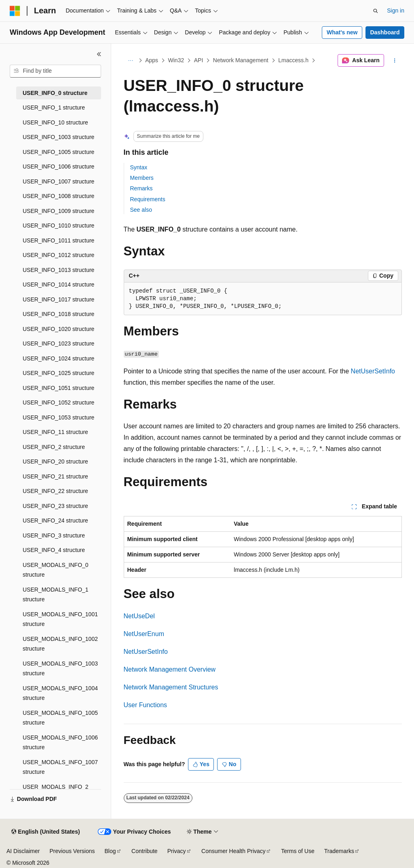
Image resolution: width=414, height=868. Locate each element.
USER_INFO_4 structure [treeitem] (54, 550)
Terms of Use (298, 851)
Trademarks (339, 851)
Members (142, 178)
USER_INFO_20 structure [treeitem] (55, 461)
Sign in (396, 11)
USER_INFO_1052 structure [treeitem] (58, 402)
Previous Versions (72, 851)
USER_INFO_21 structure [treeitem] (55, 476)
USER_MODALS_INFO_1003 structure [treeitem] (60, 669)
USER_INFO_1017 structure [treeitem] (58, 299)
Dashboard (385, 32)
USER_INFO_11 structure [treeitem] (55, 432)
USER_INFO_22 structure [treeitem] (55, 491)
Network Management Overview (170, 669)
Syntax (139, 167)
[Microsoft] (15, 11)
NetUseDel (139, 616)
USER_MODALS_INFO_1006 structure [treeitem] (60, 743)
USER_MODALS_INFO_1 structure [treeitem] (56, 595)
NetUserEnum (144, 634)
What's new (342, 32)
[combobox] (55, 71)
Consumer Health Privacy (233, 851)
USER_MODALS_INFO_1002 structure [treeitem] (60, 644)
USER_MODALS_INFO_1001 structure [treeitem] (60, 619)
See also (141, 210)
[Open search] (376, 11)
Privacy (177, 851)
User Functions (146, 705)
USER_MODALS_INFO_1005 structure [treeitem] (60, 718)
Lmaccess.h (293, 60)
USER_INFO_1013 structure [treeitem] (58, 270)
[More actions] (394, 61)
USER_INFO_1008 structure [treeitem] (58, 196)
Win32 (176, 60)
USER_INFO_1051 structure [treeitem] (58, 388)
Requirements (148, 199)
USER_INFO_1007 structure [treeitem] (58, 181)
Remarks (142, 188)
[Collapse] (99, 54)
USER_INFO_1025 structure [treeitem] (58, 373)
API (199, 60)
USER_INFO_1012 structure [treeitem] (58, 255)
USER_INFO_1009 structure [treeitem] (58, 211)
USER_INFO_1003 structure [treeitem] (58, 137)
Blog (110, 851)
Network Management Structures (171, 687)
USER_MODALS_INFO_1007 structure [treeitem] (60, 767)
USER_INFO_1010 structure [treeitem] (58, 225)
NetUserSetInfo (373, 371)
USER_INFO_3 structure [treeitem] (54, 535)
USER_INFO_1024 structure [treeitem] (58, 358)
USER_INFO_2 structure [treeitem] (54, 447)
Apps (152, 60)
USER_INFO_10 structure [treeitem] (55, 122)
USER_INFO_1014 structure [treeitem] (58, 284)
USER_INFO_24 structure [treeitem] (55, 520)
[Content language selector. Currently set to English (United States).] (45, 832)
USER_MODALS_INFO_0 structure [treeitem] (56, 570)
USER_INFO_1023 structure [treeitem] (58, 343)
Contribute (145, 851)
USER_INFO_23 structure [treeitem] (55, 506)
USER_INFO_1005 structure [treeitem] (58, 152)
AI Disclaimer (23, 851)
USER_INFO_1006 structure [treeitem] (58, 166)
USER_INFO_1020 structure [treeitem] (58, 329)
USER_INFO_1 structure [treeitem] (54, 107)
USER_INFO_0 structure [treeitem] (55, 93)
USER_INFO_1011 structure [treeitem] (58, 240)
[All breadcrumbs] (131, 61)
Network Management (241, 60)
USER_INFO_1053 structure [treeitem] (58, 417)
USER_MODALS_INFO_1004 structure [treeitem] (60, 693)
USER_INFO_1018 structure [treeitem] (58, 314)
